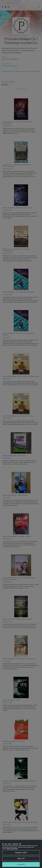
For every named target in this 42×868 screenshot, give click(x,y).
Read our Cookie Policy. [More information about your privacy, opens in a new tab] (12, 851)
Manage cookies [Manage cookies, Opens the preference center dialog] (21, 855)
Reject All (21, 861)
